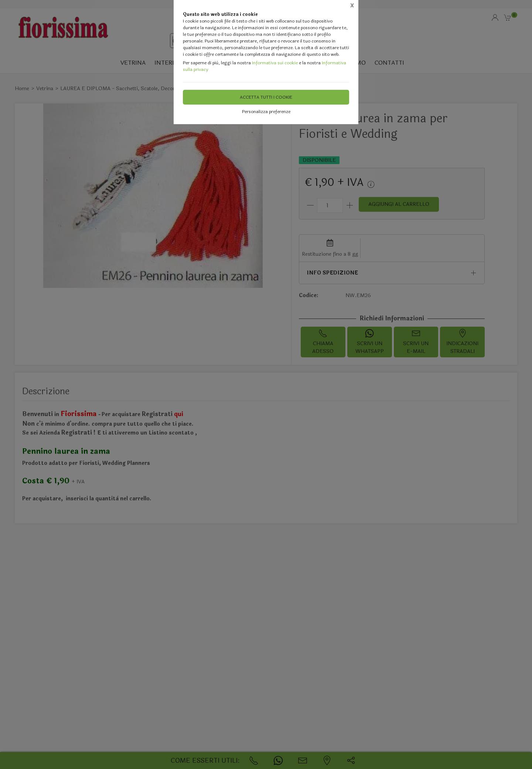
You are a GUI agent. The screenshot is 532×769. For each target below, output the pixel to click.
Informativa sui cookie (275, 63)
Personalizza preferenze (266, 112)
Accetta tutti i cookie (266, 97)
